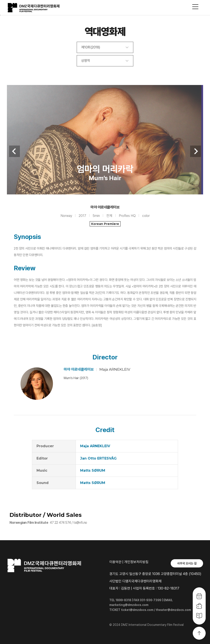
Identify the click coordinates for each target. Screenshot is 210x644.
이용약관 (115, 562)
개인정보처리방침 (136, 562)
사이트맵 (195, 7)
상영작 (86, 61)
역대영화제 (105, 31)
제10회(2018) (91, 47)
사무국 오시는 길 (187, 563)
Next (196, 151)
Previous (14, 151)
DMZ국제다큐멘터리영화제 (39, 8)
